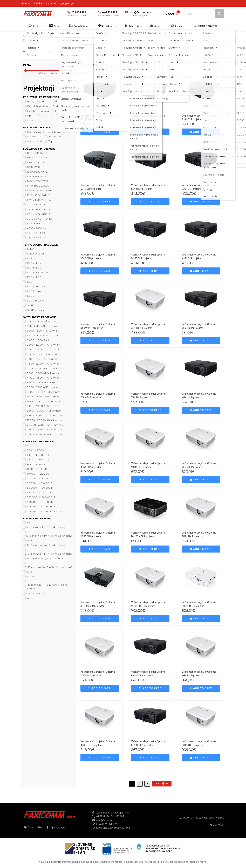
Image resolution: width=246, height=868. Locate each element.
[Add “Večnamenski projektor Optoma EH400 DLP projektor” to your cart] (201, 758)
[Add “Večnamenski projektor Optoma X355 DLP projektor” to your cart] (100, 549)
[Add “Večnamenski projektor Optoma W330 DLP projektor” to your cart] (150, 271)
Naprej (162, 783)
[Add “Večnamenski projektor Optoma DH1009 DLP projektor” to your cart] (100, 619)
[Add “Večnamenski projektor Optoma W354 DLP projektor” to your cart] (201, 688)
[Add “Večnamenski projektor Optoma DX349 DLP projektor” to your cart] (100, 341)
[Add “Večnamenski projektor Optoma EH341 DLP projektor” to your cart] (201, 619)
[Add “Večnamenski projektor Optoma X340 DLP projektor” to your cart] (100, 271)
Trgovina (37, 40)
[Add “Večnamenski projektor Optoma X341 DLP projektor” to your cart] (201, 271)
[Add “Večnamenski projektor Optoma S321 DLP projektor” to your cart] (100, 132)
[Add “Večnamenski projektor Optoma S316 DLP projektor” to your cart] (201, 132)
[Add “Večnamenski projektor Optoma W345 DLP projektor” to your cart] (201, 480)
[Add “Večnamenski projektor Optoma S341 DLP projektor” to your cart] (201, 201)
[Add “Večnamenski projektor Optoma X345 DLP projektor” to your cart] (150, 410)
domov (27, 40)
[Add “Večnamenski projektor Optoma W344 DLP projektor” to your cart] (150, 480)
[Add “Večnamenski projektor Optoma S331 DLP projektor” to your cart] (150, 132)
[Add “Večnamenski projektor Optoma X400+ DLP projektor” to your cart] (100, 758)
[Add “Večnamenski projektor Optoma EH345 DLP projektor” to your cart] (201, 549)
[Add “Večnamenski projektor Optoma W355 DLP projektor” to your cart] (100, 688)
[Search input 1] (201, 14)
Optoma (62, 40)
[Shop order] (113, 65)
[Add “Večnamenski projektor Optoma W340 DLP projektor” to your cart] (100, 410)
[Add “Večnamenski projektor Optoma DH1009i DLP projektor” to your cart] (150, 549)
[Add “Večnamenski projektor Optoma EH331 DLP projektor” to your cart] (150, 758)
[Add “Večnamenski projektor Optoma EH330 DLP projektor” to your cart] (150, 688)
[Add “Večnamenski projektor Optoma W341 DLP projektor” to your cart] (201, 410)
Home (26, 51)
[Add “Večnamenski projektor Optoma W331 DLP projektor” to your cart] (201, 341)
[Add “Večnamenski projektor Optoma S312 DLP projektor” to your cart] (100, 201)
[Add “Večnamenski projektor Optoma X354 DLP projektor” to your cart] (100, 480)
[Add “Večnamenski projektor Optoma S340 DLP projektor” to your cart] (150, 201)
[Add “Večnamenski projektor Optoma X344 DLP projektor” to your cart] (150, 341)
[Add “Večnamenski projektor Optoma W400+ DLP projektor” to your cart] (150, 619)
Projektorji (50, 40)
